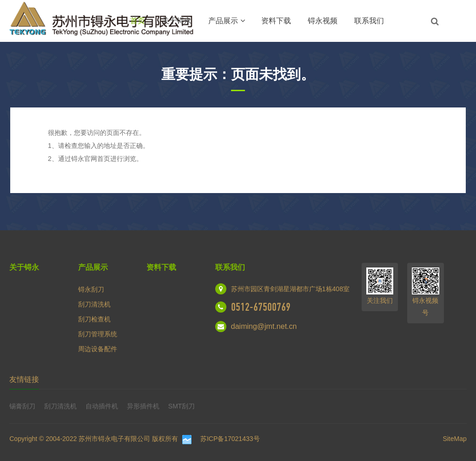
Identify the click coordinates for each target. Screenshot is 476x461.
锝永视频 (323, 21)
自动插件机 (102, 406)
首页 (138, 21)
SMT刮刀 (182, 406)
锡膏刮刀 (22, 406)
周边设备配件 (98, 349)
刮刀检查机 (94, 319)
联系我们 (369, 21)
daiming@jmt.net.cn (264, 326)
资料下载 (276, 21)
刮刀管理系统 (98, 334)
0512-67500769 (261, 307)
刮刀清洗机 (94, 304)
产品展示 (227, 21)
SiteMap (454, 439)
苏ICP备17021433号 (230, 439)
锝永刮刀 (91, 289)
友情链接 (24, 379)
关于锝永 (177, 21)
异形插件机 (143, 406)
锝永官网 (84, 159)
